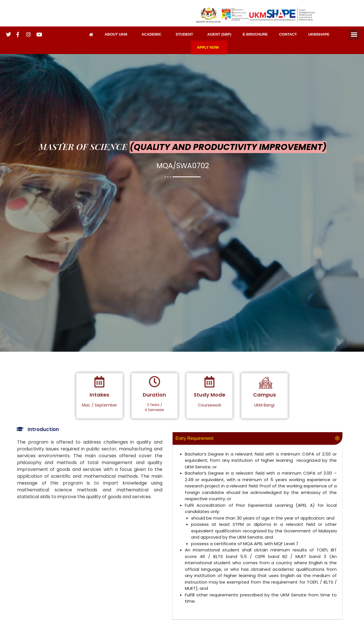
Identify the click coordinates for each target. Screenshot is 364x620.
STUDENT (186, 34)
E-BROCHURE (255, 34)
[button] (354, 34)
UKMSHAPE (319, 34)
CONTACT (288, 34)
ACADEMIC (153, 34)
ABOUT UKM (117, 34)
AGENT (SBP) (219, 34)
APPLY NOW (209, 48)
